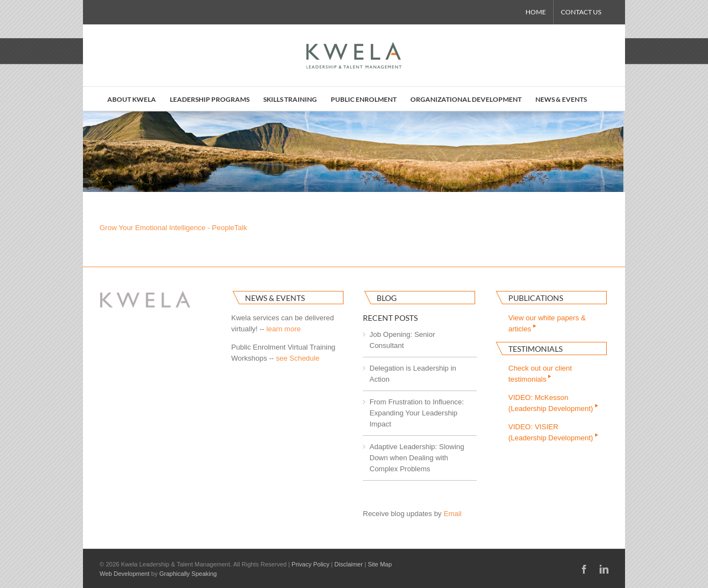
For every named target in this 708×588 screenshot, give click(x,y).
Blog (387, 298)
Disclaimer (349, 564)
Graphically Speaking (188, 574)
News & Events (275, 298)
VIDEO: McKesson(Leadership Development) (554, 403)
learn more (284, 329)
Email (453, 514)
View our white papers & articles (547, 323)
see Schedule (298, 358)
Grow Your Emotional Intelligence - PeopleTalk (173, 228)
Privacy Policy (310, 564)
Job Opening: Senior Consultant (402, 340)
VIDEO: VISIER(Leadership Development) (554, 432)
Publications (536, 298)
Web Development (124, 574)
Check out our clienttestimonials (540, 374)
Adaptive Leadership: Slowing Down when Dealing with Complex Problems (417, 458)
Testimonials (535, 349)
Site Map (380, 564)
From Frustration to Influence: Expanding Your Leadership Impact (417, 413)
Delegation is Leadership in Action (413, 374)
